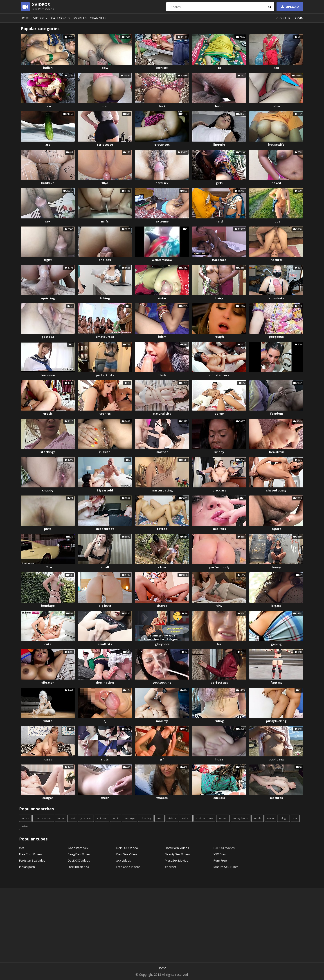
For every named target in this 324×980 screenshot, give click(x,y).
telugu (283, 818)
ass (48, 144)
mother (162, 452)
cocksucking (162, 682)
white (48, 721)
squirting (48, 298)
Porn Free (220, 860)
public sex (276, 759)
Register (283, 18)
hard (219, 221)
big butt (105, 606)
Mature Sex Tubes (226, 867)
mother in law (204, 818)
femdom (276, 413)
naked (276, 183)
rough (219, 337)
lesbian (186, 818)
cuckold (219, 798)
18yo (105, 183)
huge (219, 759)
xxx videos (124, 860)
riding (219, 721)
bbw (105, 68)
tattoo (162, 529)
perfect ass (219, 682)
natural (276, 260)
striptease (105, 144)
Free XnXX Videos (128, 867)
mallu (270, 818)
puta (48, 529)
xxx (276, 68)
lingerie (219, 144)
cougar (48, 798)
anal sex (105, 260)
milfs (105, 221)
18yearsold (105, 490)
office (48, 567)
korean (223, 818)
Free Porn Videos (31, 854)
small (105, 567)
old (105, 106)
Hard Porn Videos (177, 848)
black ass (219, 490)
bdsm (162, 337)
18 (219, 68)
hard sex (162, 183)
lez (219, 644)
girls (219, 183)
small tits (105, 644)
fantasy (276, 682)
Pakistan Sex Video (32, 860)
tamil (116, 818)
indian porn (27, 867)
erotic (48, 413)
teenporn (48, 375)
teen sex (162, 68)
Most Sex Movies (177, 860)
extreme (162, 221)
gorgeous (276, 337)
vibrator (48, 682)
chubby (48, 490)
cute (48, 644)
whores (162, 798)
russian (105, 452)
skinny (219, 452)
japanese (86, 818)
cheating (146, 818)
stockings (48, 452)
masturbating (162, 490)
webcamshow (162, 260)
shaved (162, 606)
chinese (102, 818)
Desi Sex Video (127, 854)
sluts (105, 759)
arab (160, 818)
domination (105, 682)
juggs (48, 759)
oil (276, 375)
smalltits (219, 529)
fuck (162, 106)
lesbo (219, 106)
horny (276, 567)
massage (130, 818)
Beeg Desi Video (79, 854)
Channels (98, 18)
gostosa (48, 337)
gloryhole (162, 644)
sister (162, 298)
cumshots (276, 298)
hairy (219, 298)
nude (276, 221)
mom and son (43, 818)
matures (276, 798)
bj (105, 721)
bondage (48, 606)
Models (80, 18)
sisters (172, 818)
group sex (162, 144)
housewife (276, 144)
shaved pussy (276, 490)
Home (25, 18)
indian (48, 68)
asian (25, 826)
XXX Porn (220, 854)
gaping (276, 644)
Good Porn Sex (78, 848)
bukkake (48, 183)
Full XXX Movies (224, 848)
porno (219, 413)
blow (276, 106)
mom (61, 818)
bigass (276, 606)
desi (48, 106)
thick (162, 375)
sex (48, 221)
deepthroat (105, 529)
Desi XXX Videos (79, 860)
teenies (105, 413)
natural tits (162, 413)
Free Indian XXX (78, 867)
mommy (162, 721)
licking (105, 298)
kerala (258, 818)
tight (48, 260)
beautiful (276, 452)
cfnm (162, 567)
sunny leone (241, 818)
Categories (61, 18)
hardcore (219, 260)
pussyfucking (276, 721)
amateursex (105, 337)
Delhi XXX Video (127, 848)
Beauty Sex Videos (178, 854)
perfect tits (105, 375)
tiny (219, 606)
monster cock (219, 375)
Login (298, 18)
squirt (276, 529)
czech (105, 798)
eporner (171, 867)
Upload (290, 7)
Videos (41, 18)
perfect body (219, 567)
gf (162, 759)
